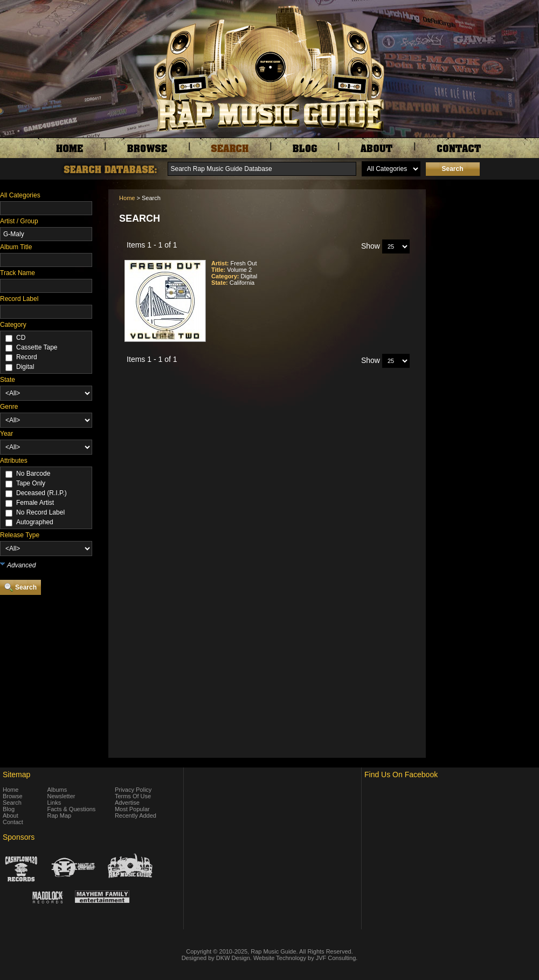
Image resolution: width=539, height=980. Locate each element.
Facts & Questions (72, 809)
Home (127, 198)
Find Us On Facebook (401, 775)
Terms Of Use (133, 796)
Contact (13, 822)
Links (54, 803)
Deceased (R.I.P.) (42, 493)
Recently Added (136, 815)
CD (21, 338)
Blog (9, 809)
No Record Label (40, 512)
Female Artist (35, 503)
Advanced (21, 565)
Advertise (127, 803)
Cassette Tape (37, 347)
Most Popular (132, 809)
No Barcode (33, 474)
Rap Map (60, 815)
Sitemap (16, 775)
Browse (13, 796)
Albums (57, 790)
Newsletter (61, 796)
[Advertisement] (485, 243)
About (11, 815)
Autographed (35, 522)
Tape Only (31, 483)
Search (12, 803)
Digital (25, 367)
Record (27, 357)
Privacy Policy (133, 790)
